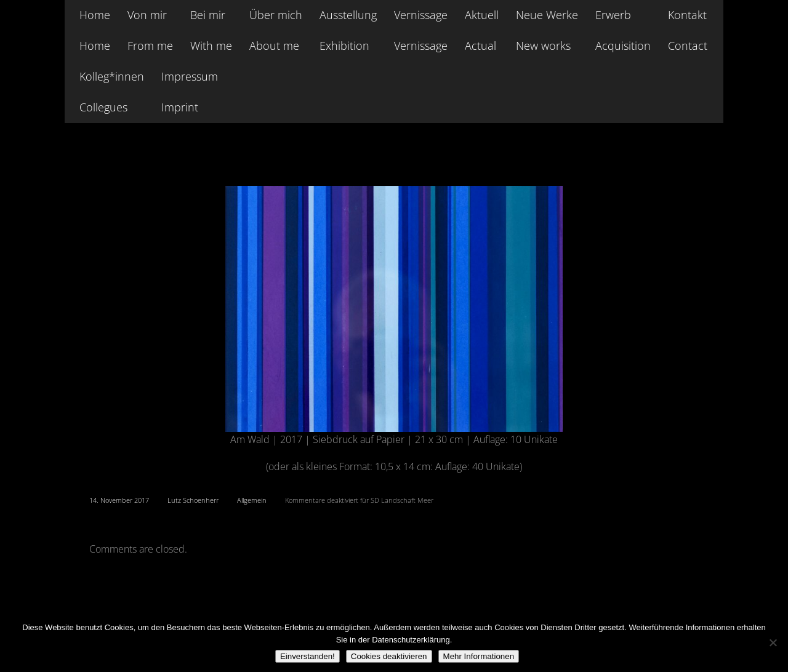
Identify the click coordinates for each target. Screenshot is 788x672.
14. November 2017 (119, 500)
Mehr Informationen (479, 656)
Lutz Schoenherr (193, 500)
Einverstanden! (308, 656)
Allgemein (252, 500)
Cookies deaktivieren (389, 656)
